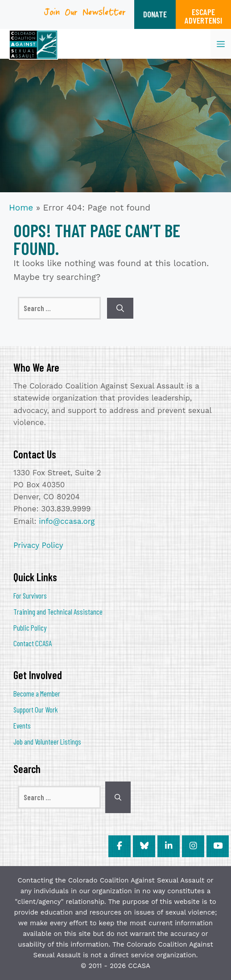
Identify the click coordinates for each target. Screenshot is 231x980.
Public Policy (30, 628)
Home (21, 208)
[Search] (120, 308)
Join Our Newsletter (85, 15)
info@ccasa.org (67, 521)
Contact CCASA (33, 643)
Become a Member (37, 693)
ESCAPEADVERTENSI (203, 16)
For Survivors (30, 595)
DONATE (155, 14)
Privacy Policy (38, 545)
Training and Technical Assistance (58, 611)
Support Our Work (36, 709)
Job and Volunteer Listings (47, 741)
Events (22, 725)
